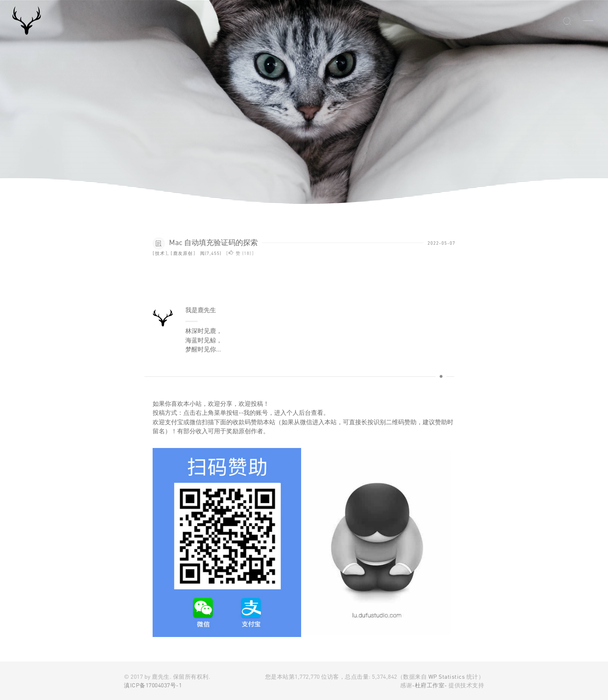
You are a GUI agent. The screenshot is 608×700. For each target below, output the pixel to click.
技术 (160, 253)
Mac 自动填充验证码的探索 (213, 242)
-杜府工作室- (430, 685)
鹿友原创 (183, 253)
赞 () (240, 253)
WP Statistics (447, 676)
